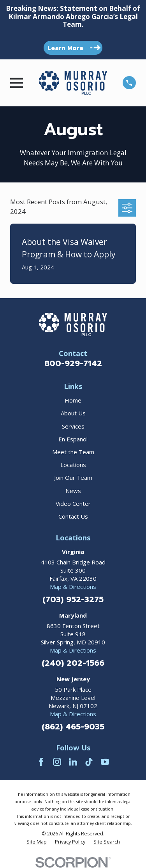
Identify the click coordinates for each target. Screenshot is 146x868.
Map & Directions (73, 587)
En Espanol (73, 439)
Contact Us (73, 516)
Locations (73, 465)
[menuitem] (37, 842)
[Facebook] (41, 762)
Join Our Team (73, 477)
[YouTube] (105, 762)
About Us (73, 413)
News (73, 491)
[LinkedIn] (73, 762)
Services (73, 426)
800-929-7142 (73, 363)
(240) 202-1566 (73, 663)
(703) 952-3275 (73, 599)
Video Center (73, 503)
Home (73, 400)
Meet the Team (73, 452)
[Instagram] (57, 762)
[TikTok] (89, 762)
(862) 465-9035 (73, 727)
